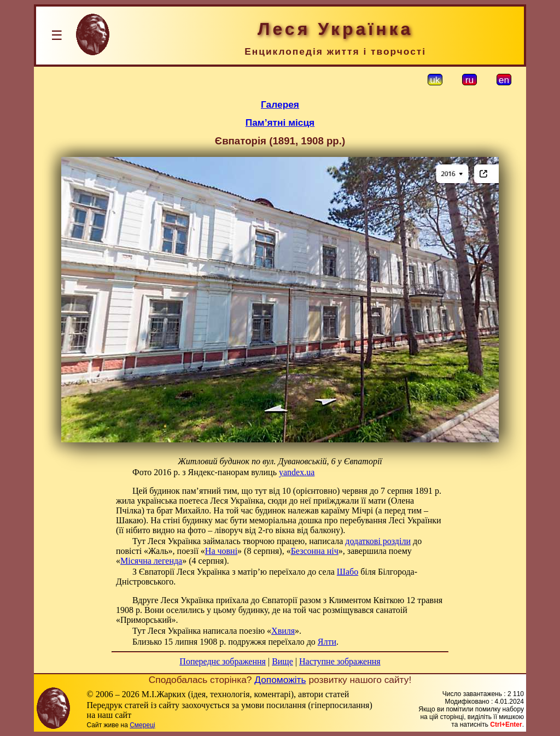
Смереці (142, 725)
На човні (221, 551)
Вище (282, 661)
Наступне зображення (340, 661)
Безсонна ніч (315, 551)
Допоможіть (280, 680)
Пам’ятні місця (280, 122)
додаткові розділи (378, 541)
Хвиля (283, 631)
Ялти (327, 642)
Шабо (348, 572)
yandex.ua (297, 472)
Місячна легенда (151, 561)
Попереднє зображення (223, 661)
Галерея (280, 104)
